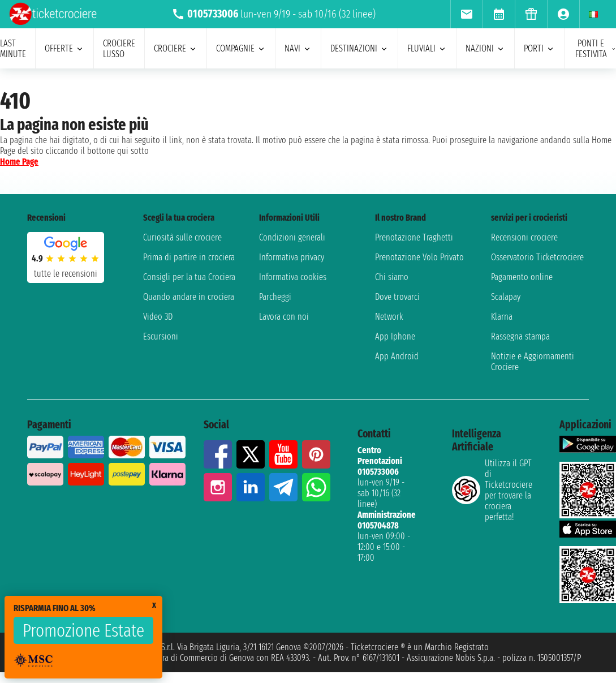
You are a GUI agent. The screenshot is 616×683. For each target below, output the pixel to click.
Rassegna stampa (520, 336)
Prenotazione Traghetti (414, 237)
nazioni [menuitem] (485, 48)
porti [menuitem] (539, 48)
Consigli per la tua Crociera (189, 277)
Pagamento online (522, 277)
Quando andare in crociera (189, 297)
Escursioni (161, 336)
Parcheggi (275, 297)
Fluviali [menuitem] (427, 48)
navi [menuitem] (298, 48)
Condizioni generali (292, 237)
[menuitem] (466, 14)
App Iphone (395, 336)
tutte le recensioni (66, 274)
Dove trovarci (397, 297)
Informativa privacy (292, 257)
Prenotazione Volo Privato (419, 257)
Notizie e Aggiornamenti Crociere (533, 362)
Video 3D (158, 317)
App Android (397, 356)
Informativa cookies (293, 277)
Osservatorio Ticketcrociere (537, 257)
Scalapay (506, 297)
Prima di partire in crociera (189, 257)
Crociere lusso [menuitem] (119, 49)
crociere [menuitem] (176, 48)
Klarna (502, 317)
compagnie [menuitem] (241, 48)
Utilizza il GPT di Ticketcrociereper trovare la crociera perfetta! (492, 490)
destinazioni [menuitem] (359, 48)
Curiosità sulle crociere (182, 237)
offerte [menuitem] (64, 48)
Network (389, 317)
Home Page (19, 162)
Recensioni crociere (524, 237)
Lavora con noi (284, 317)
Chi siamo (392, 277)
